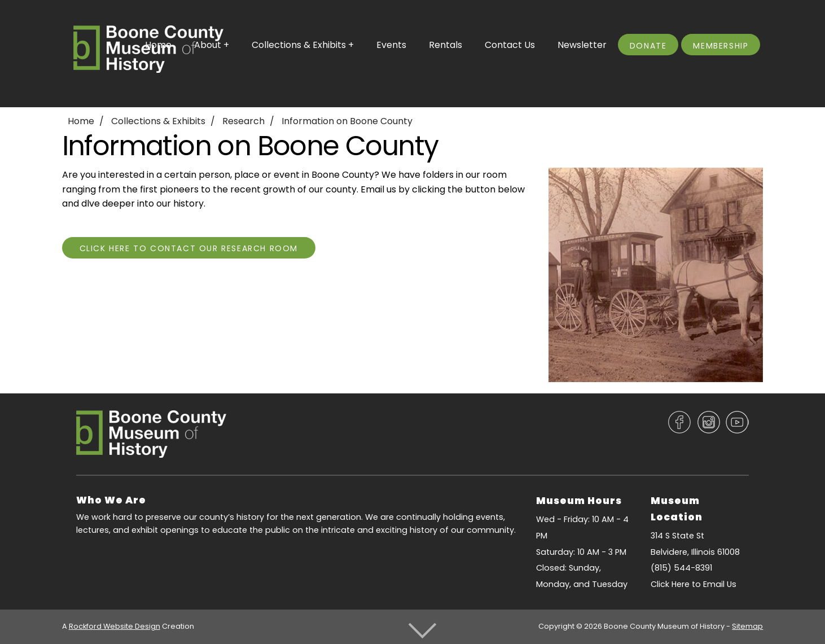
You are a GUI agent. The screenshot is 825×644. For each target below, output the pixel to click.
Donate (648, 46)
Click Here (670, 584)
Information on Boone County (347, 121)
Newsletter (582, 45)
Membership (721, 46)
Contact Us (510, 45)
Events (391, 45)
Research (243, 121)
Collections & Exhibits (158, 121)
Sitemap (747, 626)
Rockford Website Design (115, 626)
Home (81, 121)
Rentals (446, 45)
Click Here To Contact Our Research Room (189, 248)
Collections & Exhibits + (303, 45)
